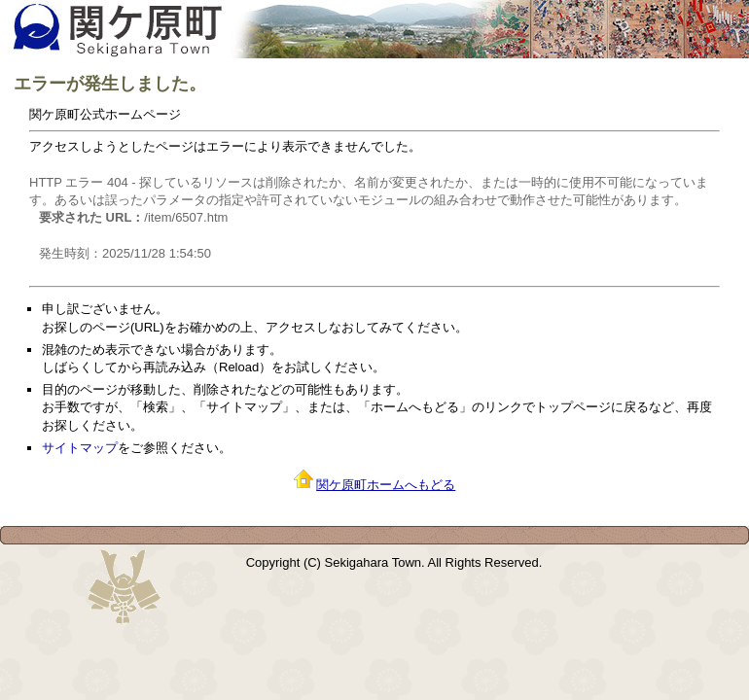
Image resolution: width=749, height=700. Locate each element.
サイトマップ (80, 448)
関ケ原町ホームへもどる (386, 485)
